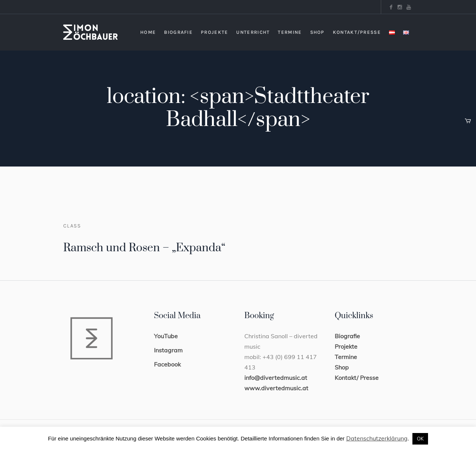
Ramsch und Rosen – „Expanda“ (144, 248)
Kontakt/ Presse (357, 378)
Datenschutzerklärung (377, 438)
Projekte (346, 346)
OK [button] (420, 439)
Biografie (347, 336)
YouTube (166, 336)
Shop (342, 367)
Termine (346, 357)
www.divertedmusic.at (276, 388)
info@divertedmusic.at (276, 378)
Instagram (168, 350)
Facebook (167, 364)
